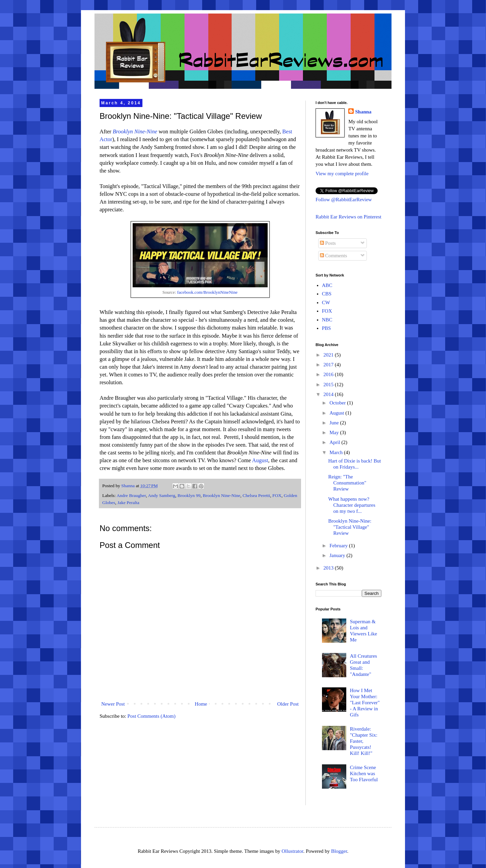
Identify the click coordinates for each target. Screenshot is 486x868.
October (338, 403)
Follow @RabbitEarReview (344, 200)
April (335, 442)
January (338, 555)
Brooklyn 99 (189, 495)
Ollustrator (292, 851)
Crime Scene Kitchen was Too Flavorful (364, 773)
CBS (327, 294)
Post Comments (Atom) (152, 716)
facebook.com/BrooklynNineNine (207, 292)
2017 (329, 365)
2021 (329, 355)
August (260, 460)
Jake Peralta (128, 503)
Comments (334, 256)
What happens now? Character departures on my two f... (352, 505)
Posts (328, 243)
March (337, 452)
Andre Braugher (131, 495)
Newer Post (113, 704)
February (339, 546)
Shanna (363, 112)
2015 (329, 385)
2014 (329, 394)
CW (326, 303)
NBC (327, 320)
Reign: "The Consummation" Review (347, 483)
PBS (327, 328)
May (335, 432)
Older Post (288, 704)
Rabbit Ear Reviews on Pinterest (348, 217)
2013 (329, 568)
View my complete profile (342, 174)
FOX (277, 495)
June (335, 423)
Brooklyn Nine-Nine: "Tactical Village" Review (350, 527)
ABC (327, 285)
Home (201, 704)
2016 (329, 374)
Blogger (339, 851)
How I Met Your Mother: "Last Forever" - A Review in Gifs (365, 703)
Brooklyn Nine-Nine (135, 131)
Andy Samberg (161, 495)
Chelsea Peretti (256, 495)
